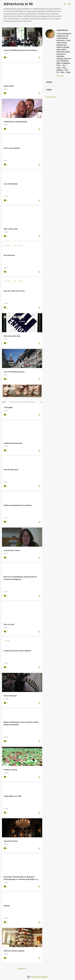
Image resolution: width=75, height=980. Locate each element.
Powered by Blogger (37, 977)
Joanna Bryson (62, 30)
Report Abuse (51, 97)
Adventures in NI (18, 4)
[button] (39, 58)
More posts (22, 969)
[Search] (65, 4)
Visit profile (60, 76)
